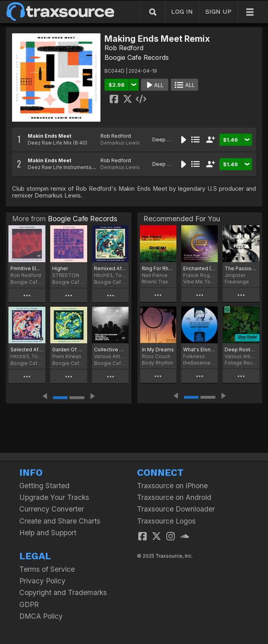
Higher (60, 268)
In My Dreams (158, 350)
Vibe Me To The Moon (199, 282)
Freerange (237, 282)
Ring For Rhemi (158, 268)
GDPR (29, 604)
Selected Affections (27, 350)
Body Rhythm (158, 363)
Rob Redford (124, 48)
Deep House (167, 140)
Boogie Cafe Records (137, 57)
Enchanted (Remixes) (199, 268)
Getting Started (44, 486)
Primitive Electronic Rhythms (27, 268)
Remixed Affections (110, 268)
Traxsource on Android (174, 497)
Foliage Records (241, 363)
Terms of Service (47, 569)
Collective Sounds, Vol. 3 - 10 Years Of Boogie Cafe (110, 350)
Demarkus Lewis (120, 143)
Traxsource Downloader (176, 509)
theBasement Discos (199, 363)
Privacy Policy (42, 581)
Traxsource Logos (166, 521)
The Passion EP (241, 268)
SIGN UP (218, 11)
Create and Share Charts (60, 521)
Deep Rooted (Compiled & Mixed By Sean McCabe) (241, 350)
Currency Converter (52, 509)
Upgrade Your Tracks (54, 497)
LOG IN (182, 11)
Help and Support (48, 533)
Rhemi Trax (155, 282)
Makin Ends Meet (49, 136)
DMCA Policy (41, 616)
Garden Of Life (69, 350)
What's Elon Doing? (199, 350)
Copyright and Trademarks (63, 592)
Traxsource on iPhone (172, 486)
